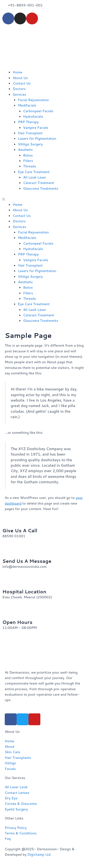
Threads (30, 166)
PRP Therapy (28, 122)
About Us (20, 78)
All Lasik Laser (35, 177)
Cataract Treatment (39, 183)
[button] (44, 199)
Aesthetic (26, 150)
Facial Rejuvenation (33, 100)
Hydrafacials (33, 116)
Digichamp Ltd (39, 854)
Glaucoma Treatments (41, 188)
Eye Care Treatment (34, 172)
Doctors (19, 89)
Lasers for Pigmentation (37, 138)
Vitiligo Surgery (30, 144)
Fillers (28, 161)
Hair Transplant (30, 133)
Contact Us (22, 83)
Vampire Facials (36, 128)
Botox (28, 155)
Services (19, 94)
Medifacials (27, 105)
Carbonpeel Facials (38, 111)
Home (18, 72)
